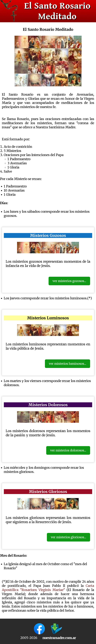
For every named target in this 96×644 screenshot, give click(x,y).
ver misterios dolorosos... (68, 450)
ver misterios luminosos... (67, 364)
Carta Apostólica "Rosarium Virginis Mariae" (48, 588)
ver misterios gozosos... (69, 281)
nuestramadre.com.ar (59, 638)
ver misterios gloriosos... (68, 537)
